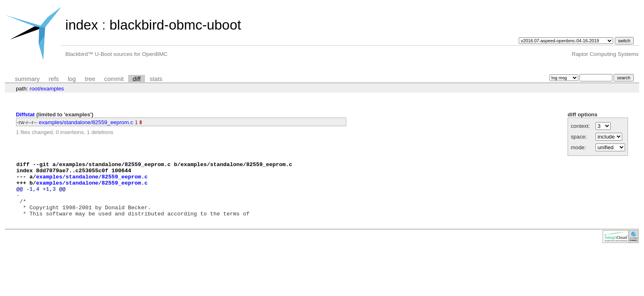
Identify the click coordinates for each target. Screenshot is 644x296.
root (34, 89)
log (72, 79)
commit (114, 79)
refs (54, 79)
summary (27, 79)
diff (137, 79)
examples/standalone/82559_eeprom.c (86, 122)
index (82, 25)
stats (156, 79)
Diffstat (25, 114)
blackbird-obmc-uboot (175, 25)
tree (90, 79)
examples (52, 89)
